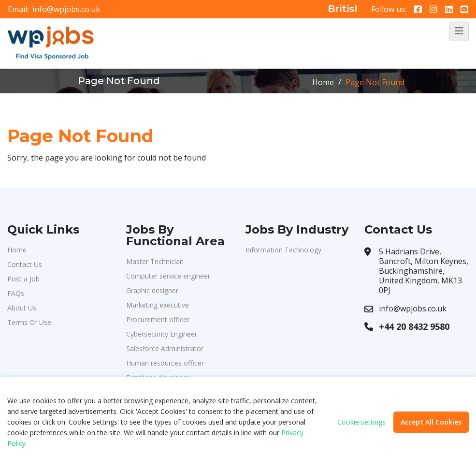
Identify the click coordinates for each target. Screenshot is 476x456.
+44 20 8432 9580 (414, 326)
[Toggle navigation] (459, 31)
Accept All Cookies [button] (431, 422)
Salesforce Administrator (165, 348)
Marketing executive (158, 305)
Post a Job (23, 279)
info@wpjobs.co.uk (66, 9)
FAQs (16, 293)
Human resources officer (165, 363)
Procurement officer (158, 319)
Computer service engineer (168, 276)
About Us (22, 308)
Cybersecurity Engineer (162, 334)
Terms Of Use (29, 322)
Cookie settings (361, 422)
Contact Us (25, 264)
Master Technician (155, 261)
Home (323, 82)
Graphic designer (152, 290)
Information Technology (283, 250)
